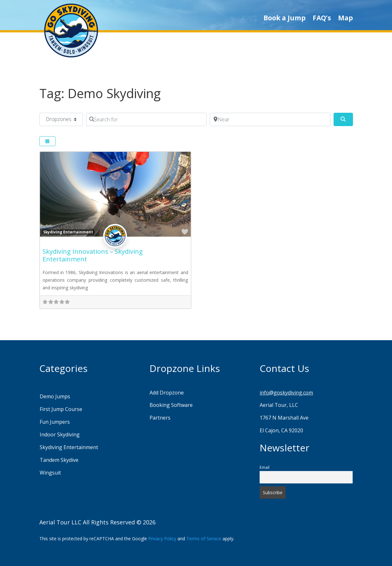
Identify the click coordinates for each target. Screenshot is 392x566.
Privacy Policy (162, 539)
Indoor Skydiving (60, 435)
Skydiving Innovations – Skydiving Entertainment (93, 255)
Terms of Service (204, 539)
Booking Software (171, 405)
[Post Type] (61, 119)
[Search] (343, 119)
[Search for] (146, 119)
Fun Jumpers (55, 422)
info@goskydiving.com (286, 393)
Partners (160, 418)
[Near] (270, 119)
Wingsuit (50, 473)
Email (265, 467)
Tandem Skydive (59, 460)
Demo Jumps (55, 396)
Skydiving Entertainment (68, 232)
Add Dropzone (167, 393)
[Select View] (48, 141)
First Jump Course (61, 409)
